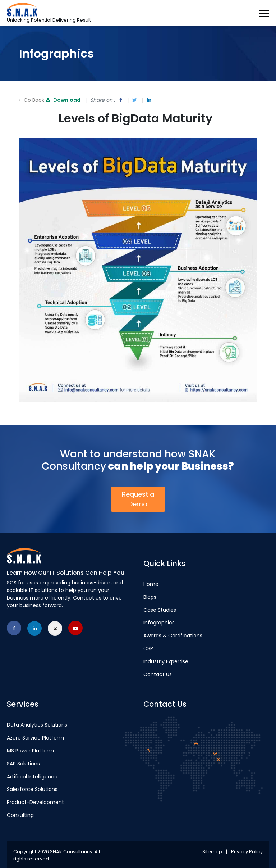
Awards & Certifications (173, 636)
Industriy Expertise (166, 661)
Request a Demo (138, 499)
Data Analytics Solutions (37, 725)
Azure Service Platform (35, 738)
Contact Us (158, 674)
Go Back (32, 100)
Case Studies (160, 610)
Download (64, 100)
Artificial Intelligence (32, 777)
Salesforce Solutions (32, 789)
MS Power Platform (30, 751)
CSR (148, 648)
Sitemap (212, 852)
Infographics (159, 623)
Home (151, 584)
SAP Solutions (23, 764)
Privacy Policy (247, 852)
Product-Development (35, 802)
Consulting (20, 815)
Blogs (150, 597)
